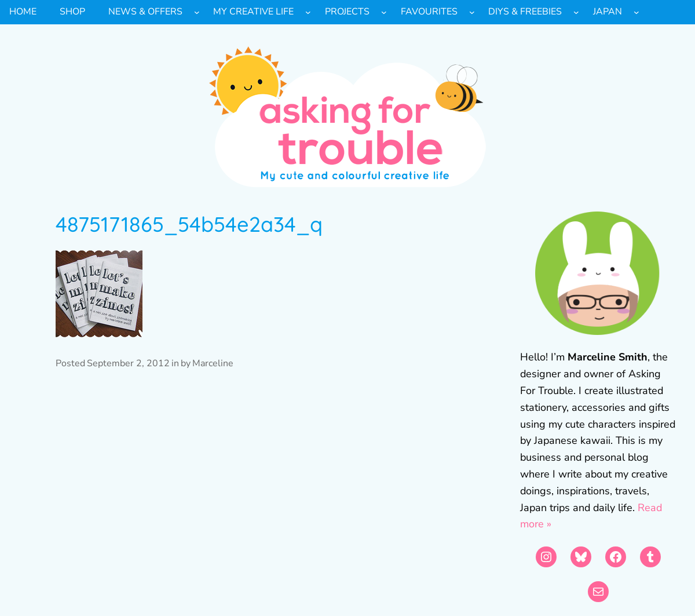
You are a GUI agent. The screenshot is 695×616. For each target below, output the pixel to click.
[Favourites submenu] (472, 12)
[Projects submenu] (384, 12)
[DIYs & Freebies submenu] (576, 12)
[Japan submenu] (637, 12)
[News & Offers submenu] (197, 12)
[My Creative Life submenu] (308, 12)
